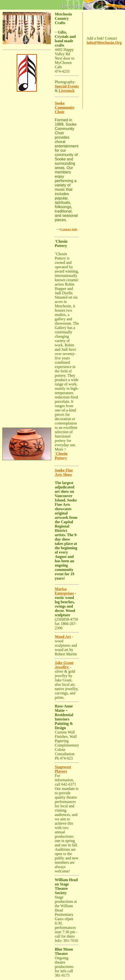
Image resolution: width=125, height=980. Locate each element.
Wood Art (63, 637)
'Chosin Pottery (61, 456)
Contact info (69, 229)
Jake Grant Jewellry (64, 665)
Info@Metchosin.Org (104, 43)
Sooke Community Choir (65, 107)
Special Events (67, 86)
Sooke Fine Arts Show (64, 472)
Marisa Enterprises (64, 591)
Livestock (66, 91)
